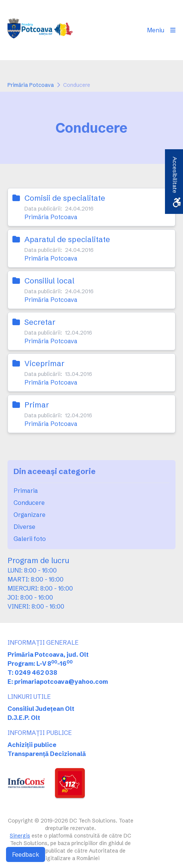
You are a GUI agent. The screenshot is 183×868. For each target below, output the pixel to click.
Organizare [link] (29, 515)
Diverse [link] (24, 527)
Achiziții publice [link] (32, 745)
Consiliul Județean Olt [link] (41, 709)
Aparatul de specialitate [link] (67, 239)
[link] (40, 30)
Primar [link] (37, 405)
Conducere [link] (29, 503)
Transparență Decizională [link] (47, 754)
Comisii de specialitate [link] (65, 198)
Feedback (26, 854)
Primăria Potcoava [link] (31, 85)
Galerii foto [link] (30, 539)
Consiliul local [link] (49, 281)
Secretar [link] (40, 322)
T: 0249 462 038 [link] (32, 673)
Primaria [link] (26, 491)
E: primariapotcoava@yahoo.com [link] (58, 682)
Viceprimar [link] (45, 363)
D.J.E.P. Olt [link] (24, 718)
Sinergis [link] (20, 836)
